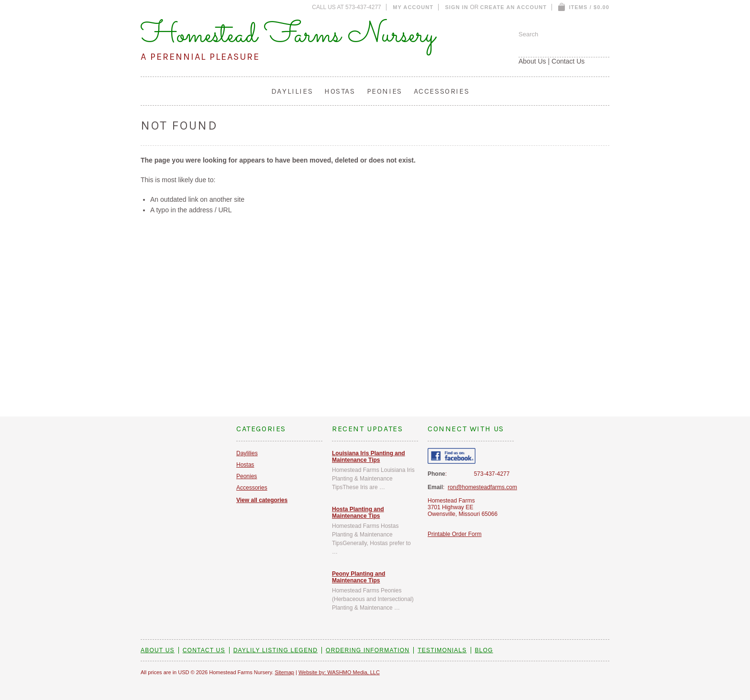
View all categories (262, 500)
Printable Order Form (455, 534)
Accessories (442, 91)
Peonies (385, 91)
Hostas (340, 91)
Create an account (513, 7)
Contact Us (568, 61)
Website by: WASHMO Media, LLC (339, 672)
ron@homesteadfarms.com (482, 487)
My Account (413, 7)
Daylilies (292, 91)
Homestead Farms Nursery (288, 35)
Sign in (457, 7)
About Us (532, 61)
